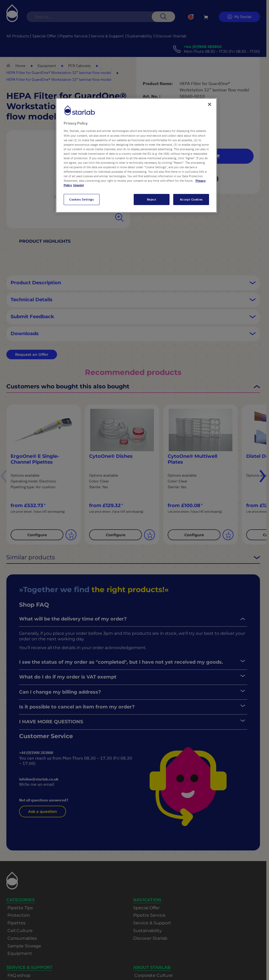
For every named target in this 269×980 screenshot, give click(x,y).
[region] (136, 155)
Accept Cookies (191, 199)
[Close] (210, 104)
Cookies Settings (81, 199)
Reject (152, 199)
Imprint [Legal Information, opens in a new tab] (79, 185)
